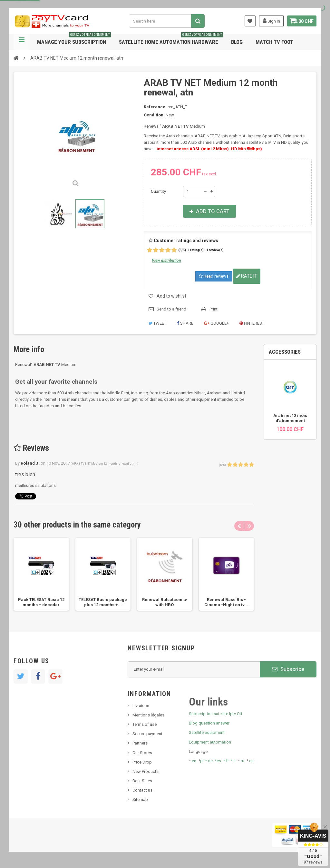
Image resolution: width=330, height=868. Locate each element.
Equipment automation (210, 742)
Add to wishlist (171, 296)
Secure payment (147, 734)
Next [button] (249, 526)
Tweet (157, 323)
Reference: (155, 107)
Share (185, 323)
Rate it (247, 276)
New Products (146, 771)
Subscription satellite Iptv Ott (216, 714)
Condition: (154, 115)
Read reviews (214, 276)
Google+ (216, 323)
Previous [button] (239, 526)
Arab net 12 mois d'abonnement (290, 418)
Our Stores (142, 753)
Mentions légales (148, 715)
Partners (140, 743)
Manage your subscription (74, 39)
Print (214, 309)
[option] (41, 574)
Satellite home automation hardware (171, 39)
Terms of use (145, 724)
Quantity (158, 191)
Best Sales (142, 781)
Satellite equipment (207, 732)
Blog (237, 42)
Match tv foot (274, 42)
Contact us (142, 790)
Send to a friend (171, 309)
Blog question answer (209, 723)
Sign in (267, 21)
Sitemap (140, 799)
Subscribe (288, 669)
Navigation (22, 42)
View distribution (166, 261)
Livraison (141, 706)
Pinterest (252, 323)
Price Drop (142, 762)
